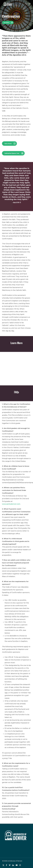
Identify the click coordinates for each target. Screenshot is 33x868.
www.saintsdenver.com (11, 504)
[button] (30, 4)
